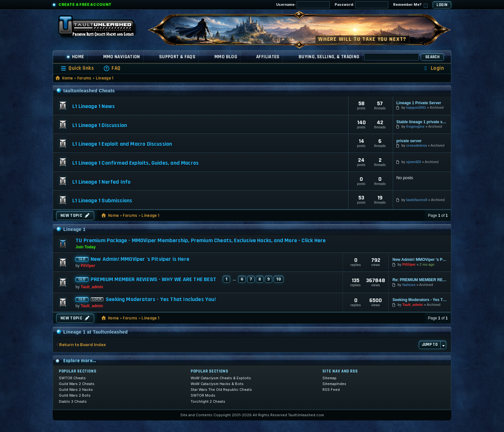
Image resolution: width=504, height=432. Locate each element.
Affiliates (268, 57)
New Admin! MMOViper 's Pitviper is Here (140, 259)
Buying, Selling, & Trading (329, 57)
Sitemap (329, 378)
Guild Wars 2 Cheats (77, 384)
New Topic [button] (75, 216)
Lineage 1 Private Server (419, 103)
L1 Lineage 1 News (94, 106)
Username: (303, 5)
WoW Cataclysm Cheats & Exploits (221, 378)
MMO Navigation (122, 57)
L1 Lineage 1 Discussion (100, 125)
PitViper (88, 266)
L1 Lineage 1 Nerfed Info (101, 182)
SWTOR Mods (203, 395)
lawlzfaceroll (417, 200)
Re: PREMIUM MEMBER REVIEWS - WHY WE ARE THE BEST (420, 280)
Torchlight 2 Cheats (208, 401)
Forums (84, 78)
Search (432, 57)
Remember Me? (410, 5)
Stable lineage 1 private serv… (422, 122)
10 (279, 279)
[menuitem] (112, 68)
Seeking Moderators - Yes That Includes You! (161, 299)
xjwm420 (414, 162)
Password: (361, 5)
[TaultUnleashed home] (101, 28)
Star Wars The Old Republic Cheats (221, 390)
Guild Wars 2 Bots (75, 395)
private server (409, 141)
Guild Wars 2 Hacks (76, 390)
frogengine (415, 126)
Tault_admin (92, 287)
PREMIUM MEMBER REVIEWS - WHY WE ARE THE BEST (153, 280)
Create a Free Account (85, 5)
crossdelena (417, 145)
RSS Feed (331, 390)
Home (75, 57)
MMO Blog (226, 57)
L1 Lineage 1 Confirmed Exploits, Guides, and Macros (135, 163)
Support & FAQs (177, 57)
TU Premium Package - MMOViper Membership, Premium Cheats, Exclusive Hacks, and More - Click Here (201, 240)
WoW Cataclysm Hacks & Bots (217, 384)
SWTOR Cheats (72, 378)
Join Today (85, 247)
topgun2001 (416, 107)
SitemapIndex (334, 384)
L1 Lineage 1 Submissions (102, 201)
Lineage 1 (105, 78)
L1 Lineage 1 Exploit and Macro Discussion (122, 144)
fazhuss (409, 285)
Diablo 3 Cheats (73, 401)
